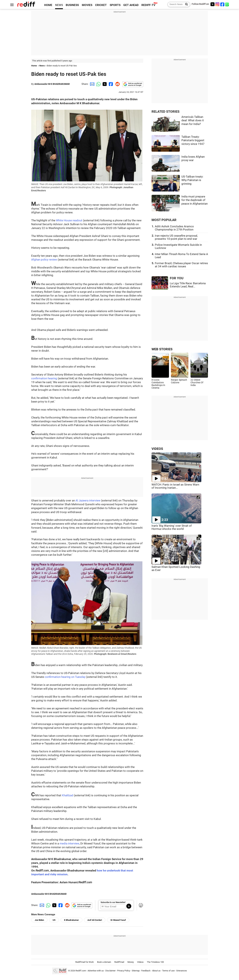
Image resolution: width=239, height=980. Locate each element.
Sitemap (136, 971)
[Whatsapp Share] (98, 84)
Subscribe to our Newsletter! (113, 902)
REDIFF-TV (148, 5)
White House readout (69, 220)
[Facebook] (222, 4)
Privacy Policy (124, 971)
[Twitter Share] (104, 84)
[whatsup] (227, 4)
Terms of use (168, 971)
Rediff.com (81, 971)
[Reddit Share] (117, 84)
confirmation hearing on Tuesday (65, 677)
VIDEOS (157, 449)
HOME (48, 5)
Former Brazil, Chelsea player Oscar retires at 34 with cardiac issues (181, 265)
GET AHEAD (131, 5)
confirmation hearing (44, 378)
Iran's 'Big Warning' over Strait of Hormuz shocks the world (172, 527)
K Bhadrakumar (71, 920)
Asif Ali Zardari (95, 920)
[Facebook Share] (111, 84)
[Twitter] (212, 4)
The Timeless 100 (155, 962)
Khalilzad (68, 795)
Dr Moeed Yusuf (118, 920)
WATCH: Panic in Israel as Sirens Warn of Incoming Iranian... (175, 486)
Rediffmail (119, 962)
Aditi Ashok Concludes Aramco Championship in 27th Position (174, 228)
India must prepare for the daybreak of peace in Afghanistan (195, 200)
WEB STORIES (162, 349)
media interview (69, 844)
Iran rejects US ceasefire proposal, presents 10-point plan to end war (176, 237)
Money (131, 962)
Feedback (146, 971)
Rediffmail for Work (85, 962)
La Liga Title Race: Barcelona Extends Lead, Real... (188, 285)
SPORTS (115, 5)
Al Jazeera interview (88, 501)
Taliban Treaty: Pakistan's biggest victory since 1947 (193, 140)
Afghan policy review (44, 260)
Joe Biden (39, 920)
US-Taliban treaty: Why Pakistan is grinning (192, 180)
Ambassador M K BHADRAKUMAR (52, 84)
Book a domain (104, 962)
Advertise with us (96, 971)
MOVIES (87, 5)
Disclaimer (110, 971)
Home (34, 66)
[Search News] (185, 4)
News (42, 66)
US (54, 920)
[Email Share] (92, 84)
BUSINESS (72, 5)
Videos (140, 962)
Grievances (182, 971)
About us (156, 971)
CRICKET (101, 5)
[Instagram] (217, 4)
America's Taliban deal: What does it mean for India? (193, 120)
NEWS (59, 5)
